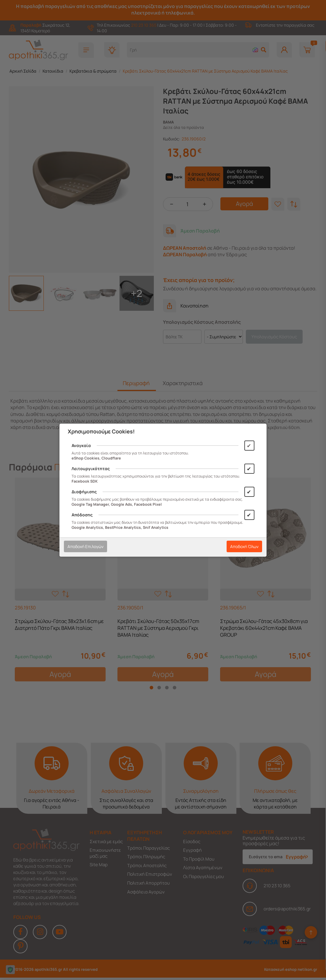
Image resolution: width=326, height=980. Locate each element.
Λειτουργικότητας (91, 469)
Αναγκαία (81, 445)
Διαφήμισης (84, 492)
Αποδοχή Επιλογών (85, 546)
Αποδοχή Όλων (244, 546)
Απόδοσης (82, 515)
